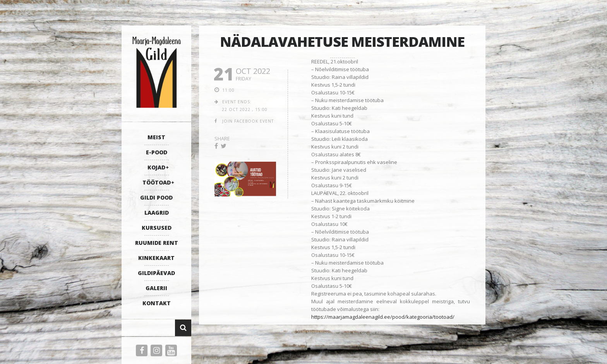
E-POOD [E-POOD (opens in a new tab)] (157, 152)
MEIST (156, 137)
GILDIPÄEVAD (156, 273)
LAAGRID (157, 213)
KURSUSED (157, 228)
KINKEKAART (156, 258)
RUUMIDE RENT (157, 243)
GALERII (156, 288)
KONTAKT (157, 303)
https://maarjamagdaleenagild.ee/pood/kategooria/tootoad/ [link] (383, 317)
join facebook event (248, 121)
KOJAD (156, 167)
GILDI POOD (156, 197)
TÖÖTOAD (157, 182)
